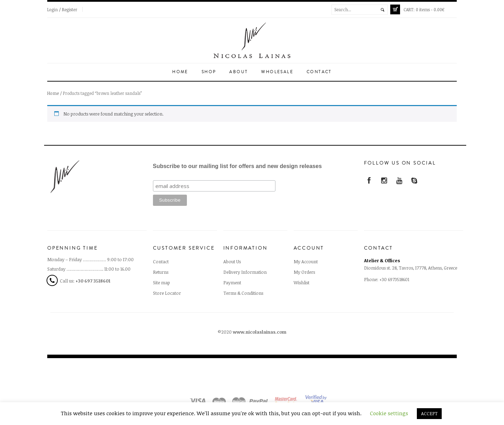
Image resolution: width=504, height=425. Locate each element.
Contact (319, 72)
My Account (306, 262)
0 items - (424, 9)
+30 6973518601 (394, 279)
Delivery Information (245, 272)
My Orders (304, 272)
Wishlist (302, 283)
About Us (232, 262)
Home (180, 72)
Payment (232, 283)
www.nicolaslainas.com (260, 332)
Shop (209, 72)
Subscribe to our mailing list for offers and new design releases (237, 166)
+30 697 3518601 (93, 281)
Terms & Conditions (243, 293)
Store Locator (167, 293)
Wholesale (277, 72)
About (239, 72)
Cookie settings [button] (389, 413)
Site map (162, 283)
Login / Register (62, 9)
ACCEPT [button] (429, 413)
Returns (161, 272)
